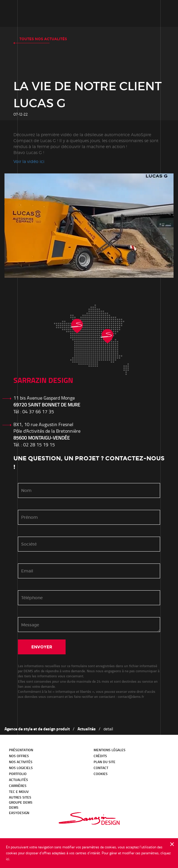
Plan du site (105, 762)
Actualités (87, 729)
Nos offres (19, 756)
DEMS (14, 807)
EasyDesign (19, 813)
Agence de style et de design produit (37, 729)
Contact (101, 768)
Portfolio (18, 774)
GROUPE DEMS (21, 802)
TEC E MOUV (19, 792)
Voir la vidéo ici (29, 161)
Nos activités (21, 762)
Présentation (21, 750)
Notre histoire (36, 13)
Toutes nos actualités (43, 39)
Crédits (100, 756)
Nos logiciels (21, 768)
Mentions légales (110, 750)
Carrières (18, 786)
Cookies (101, 774)
